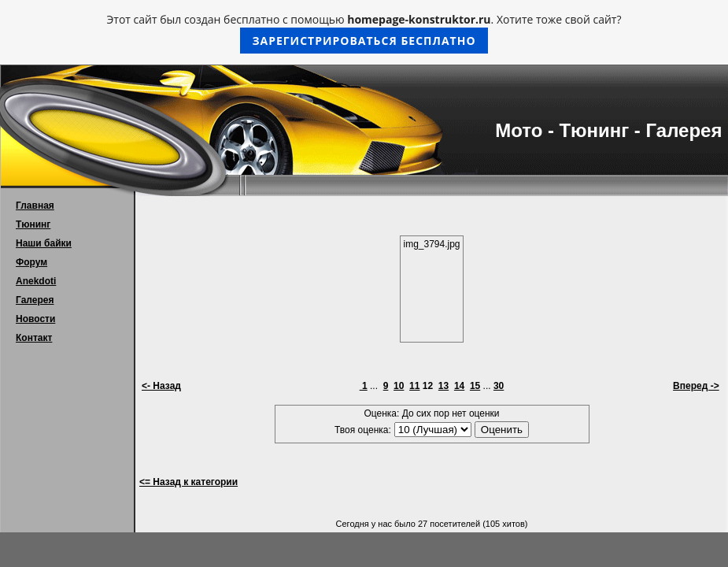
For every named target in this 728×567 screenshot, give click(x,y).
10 (399, 386)
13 (443, 386)
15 (475, 386)
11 (414, 386)
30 (499, 386)
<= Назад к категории (188, 482)
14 (459, 386)
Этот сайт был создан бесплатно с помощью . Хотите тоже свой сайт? (364, 33)
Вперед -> (696, 386)
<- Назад (161, 386)
